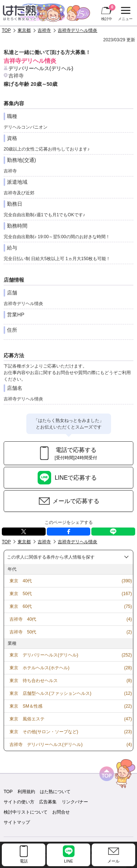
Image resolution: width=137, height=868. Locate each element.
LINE (113, 532)
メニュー (124, 14)
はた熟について (55, 792)
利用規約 (26, 792)
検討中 (108, 12)
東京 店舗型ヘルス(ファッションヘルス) (50, 693)
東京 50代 (21, 594)
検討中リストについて (26, 812)
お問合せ (61, 812)
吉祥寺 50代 (23, 632)
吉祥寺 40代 (23, 619)
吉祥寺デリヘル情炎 (77, 30)
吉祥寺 (44, 30)
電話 (24, 861)
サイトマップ (17, 822)
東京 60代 (21, 606)
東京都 (24, 30)
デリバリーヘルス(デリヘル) (41, 68)
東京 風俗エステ (27, 719)
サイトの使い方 (19, 802)
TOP (6, 30)
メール (113, 861)
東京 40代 (21, 581)
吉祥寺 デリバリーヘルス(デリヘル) (46, 745)
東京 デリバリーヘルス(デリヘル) (44, 655)
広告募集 (48, 802)
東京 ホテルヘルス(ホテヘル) (39, 668)
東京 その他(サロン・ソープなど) (44, 732)
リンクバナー (75, 802)
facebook (69, 532)
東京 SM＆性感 (26, 706)
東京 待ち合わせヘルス (34, 681)
